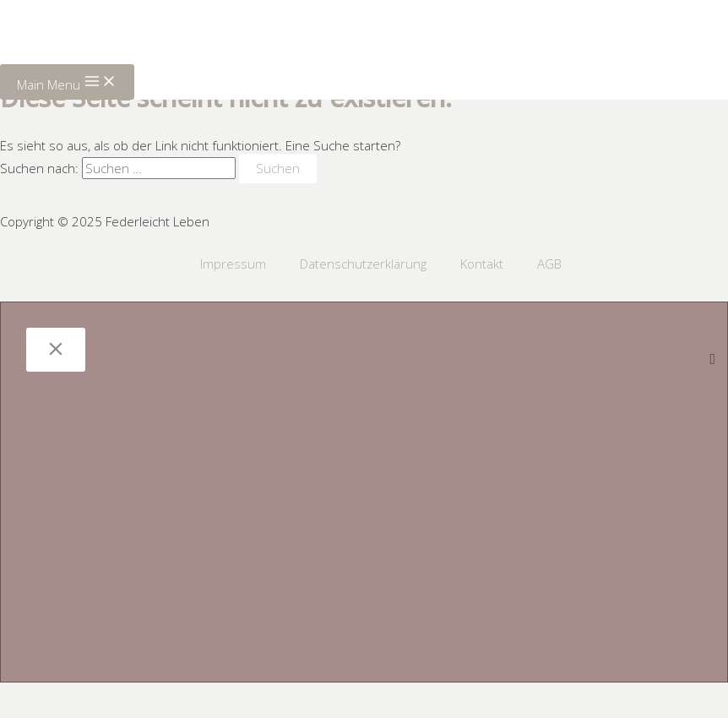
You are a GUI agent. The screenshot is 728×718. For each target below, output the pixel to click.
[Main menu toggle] (67, 82)
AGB (549, 264)
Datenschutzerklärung (363, 264)
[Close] (56, 350)
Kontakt (482, 264)
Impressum (233, 264)
